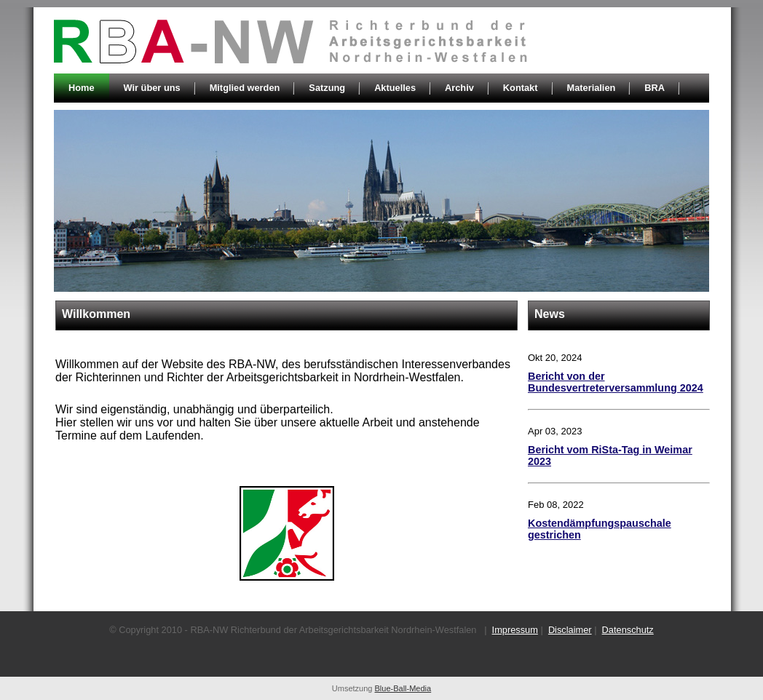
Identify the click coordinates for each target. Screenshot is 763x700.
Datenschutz (628, 630)
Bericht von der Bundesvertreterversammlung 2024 (616, 382)
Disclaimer (570, 630)
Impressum (515, 630)
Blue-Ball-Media (403, 688)
